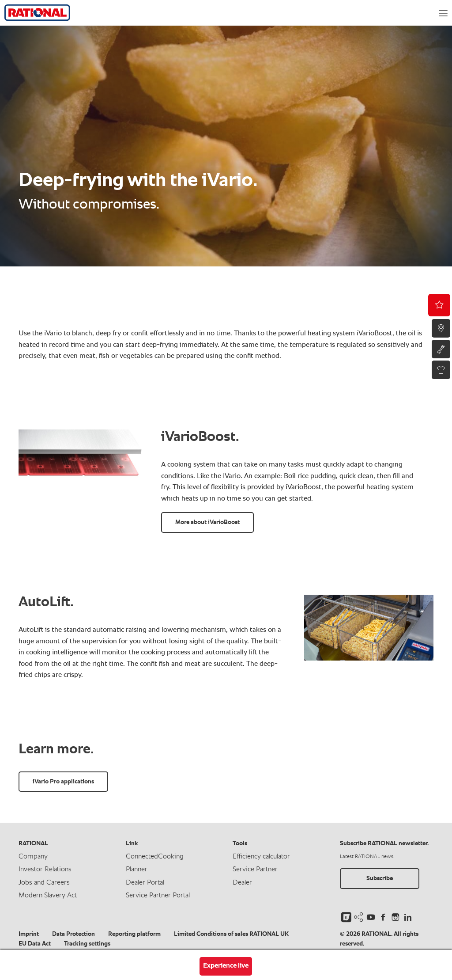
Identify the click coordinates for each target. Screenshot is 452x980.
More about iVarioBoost (207, 522)
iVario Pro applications (63, 782)
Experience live (226, 966)
